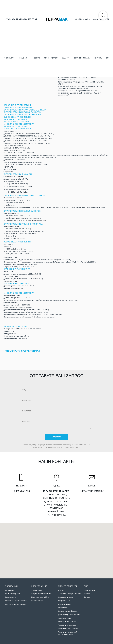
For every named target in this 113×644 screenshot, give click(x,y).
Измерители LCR (64, 601)
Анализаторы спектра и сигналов (70, 594)
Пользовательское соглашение (16, 601)
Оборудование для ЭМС (40, 597)
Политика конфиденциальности (16, 604)
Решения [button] (24, 58)
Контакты (98, 58)
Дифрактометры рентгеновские (69, 615)
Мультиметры (62, 608)
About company (89, 590)
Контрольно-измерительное (41, 594)
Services (87, 594)
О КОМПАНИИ (11, 586)
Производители (51, 58)
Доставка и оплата (82, 58)
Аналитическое (37, 590)
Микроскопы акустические (67, 622)
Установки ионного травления (68, 629)
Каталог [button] (65, 58)
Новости (37, 58)
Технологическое (37, 601)
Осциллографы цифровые (67, 611)
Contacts (87, 597)
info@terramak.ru (83, 19)
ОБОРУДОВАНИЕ (39, 586)
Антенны (61, 590)
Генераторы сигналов (65, 597)
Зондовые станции (64, 618)
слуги (12, 590)
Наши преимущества (12, 594)
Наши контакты (10, 597)
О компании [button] (9, 58)
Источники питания (64, 604)
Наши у (7, 590)
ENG (108, 58)
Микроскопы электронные (67, 625)
